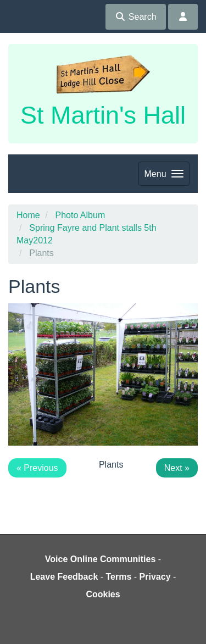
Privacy (155, 577)
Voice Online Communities (101, 559)
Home (28, 215)
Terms (119, 577)
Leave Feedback (64, 577)
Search (135, 17)
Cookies (103, 594)
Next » (177, 468)
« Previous (37, 468)
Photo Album (80, 215)
